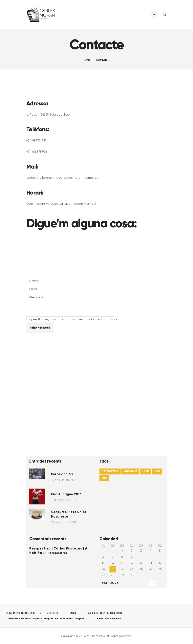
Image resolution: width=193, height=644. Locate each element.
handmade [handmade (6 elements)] (130, 471)
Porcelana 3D (62, 474)
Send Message (40, 328)
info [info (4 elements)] (157, 471)
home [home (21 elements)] (145, 471)
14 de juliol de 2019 (64, 480)
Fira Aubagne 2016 (66, 494)
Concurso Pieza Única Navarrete (69, 514)
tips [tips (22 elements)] (104, 478)
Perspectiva (58, 553)
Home (87, 60)
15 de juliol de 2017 (64, 522)
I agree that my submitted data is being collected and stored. (73, 319)
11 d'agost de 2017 (64, 500)
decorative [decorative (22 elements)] (110, 471)
